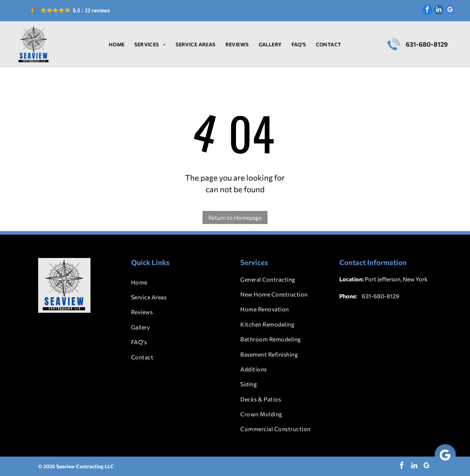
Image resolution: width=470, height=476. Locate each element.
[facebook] (427, 11)
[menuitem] (117, 44)
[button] (72, 11)
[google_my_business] (450, 11)
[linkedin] (439, 11)
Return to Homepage (235, 218)
